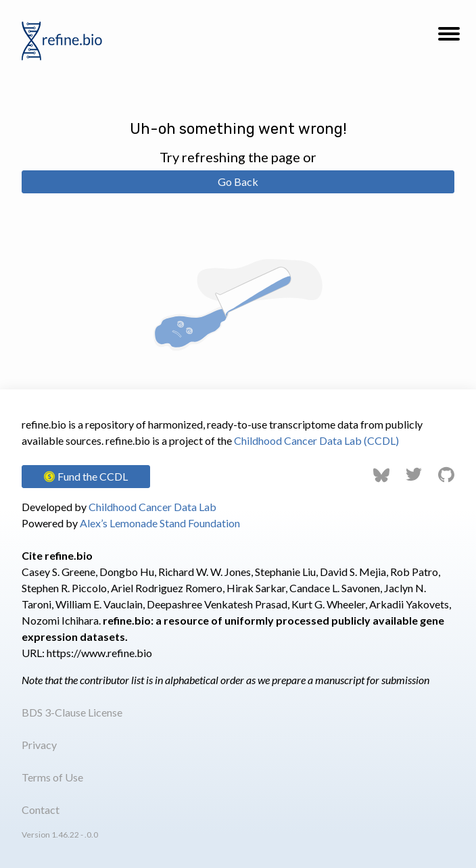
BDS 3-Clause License (72, 712)
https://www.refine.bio (99, 653)
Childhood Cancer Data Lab (152, 507)
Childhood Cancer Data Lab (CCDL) (316, 440)
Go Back (238, 182)
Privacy (39, 745)
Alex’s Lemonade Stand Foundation (160, 523)
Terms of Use (52, 777)
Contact (41, 810)
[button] (449, 38)
